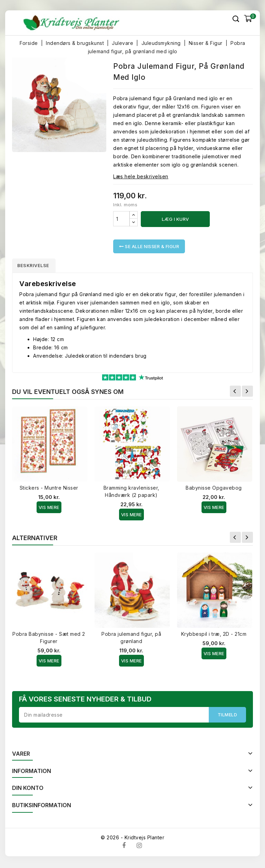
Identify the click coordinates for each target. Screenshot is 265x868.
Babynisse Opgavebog (214, 489)
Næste (247, 393)
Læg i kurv (175, 219)
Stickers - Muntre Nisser (49, 489)
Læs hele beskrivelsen (141, 176)
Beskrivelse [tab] (37, 266)
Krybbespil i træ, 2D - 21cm (214, 635)
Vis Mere (49, 509)
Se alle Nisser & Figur (149, 246)
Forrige (235, 393)
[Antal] (121, 219)
